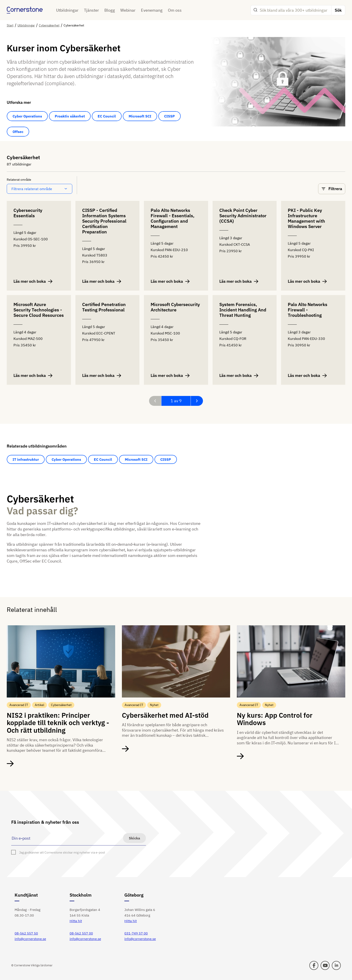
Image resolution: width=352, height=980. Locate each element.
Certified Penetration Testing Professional (104, 307)
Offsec (18, 132)
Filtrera (332, 189)
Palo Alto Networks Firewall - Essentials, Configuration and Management (173, 218)
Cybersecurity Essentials (28, 213)
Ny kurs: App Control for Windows (275, 719)
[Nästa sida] (197, 401)
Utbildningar (67, 10)
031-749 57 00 (136, 933)
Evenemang (152, 10)
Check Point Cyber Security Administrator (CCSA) (243, 216)
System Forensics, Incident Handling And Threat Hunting (243, 310)
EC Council (107, 116)
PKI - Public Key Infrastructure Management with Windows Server (306, 218)
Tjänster (91, 10)
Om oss (175, 10)
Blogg (110, 10)
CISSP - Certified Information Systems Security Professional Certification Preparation (104, 221)
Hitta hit (76, 921)
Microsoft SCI (140, 116)
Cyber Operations (27, 116)
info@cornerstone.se (30, 939)
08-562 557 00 (81, 933)
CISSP (169, 116)
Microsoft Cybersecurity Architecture (175, 307)
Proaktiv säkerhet (70, 116)
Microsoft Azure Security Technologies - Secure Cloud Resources (39, 310)
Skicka (134, 838)
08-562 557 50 (26, 933)
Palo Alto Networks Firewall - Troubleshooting (308, 310)
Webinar (128, 10)
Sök (338, 10)
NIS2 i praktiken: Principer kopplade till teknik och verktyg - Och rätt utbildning (58, 723)
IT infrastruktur (26, 459)
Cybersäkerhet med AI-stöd (165, 715)
